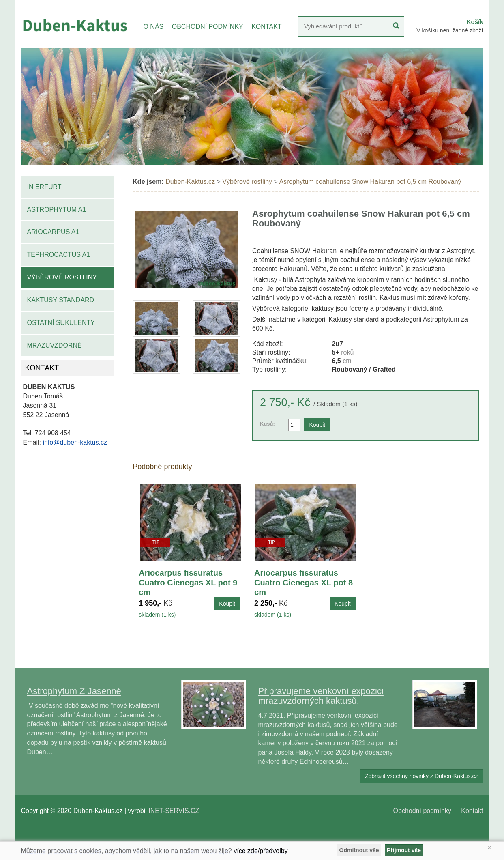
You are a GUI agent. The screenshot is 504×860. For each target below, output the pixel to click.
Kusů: (267, 424)
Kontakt (472, 811)
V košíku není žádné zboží (450, 30)
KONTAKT (266, 27)
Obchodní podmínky (422, 811)
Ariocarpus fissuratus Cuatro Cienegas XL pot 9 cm (188, 583)
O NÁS (153, 27)
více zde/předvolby (261, 851)
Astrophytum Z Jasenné (74, 691)
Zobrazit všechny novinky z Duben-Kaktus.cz (421, 776)
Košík (475, 22)
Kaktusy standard (61, 300)
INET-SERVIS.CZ (174, 811)
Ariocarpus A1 (53, 232)
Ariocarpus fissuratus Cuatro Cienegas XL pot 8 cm (303, 583)
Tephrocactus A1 (59, 255)
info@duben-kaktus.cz (75, 442)
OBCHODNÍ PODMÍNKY (208, 27)
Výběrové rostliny (62, 277)
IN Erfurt (44, 187)
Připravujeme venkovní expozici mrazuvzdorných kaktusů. (321, 696)
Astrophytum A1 (57, 210)
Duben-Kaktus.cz (190, 182)
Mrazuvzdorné (55, 345)
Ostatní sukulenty (61, 323)
